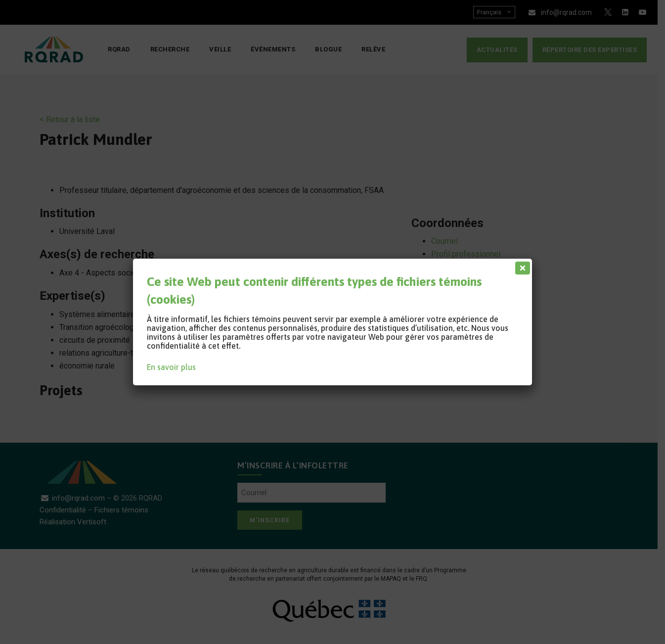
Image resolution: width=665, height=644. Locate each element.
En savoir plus (171, 367)
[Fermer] (521, 266)
